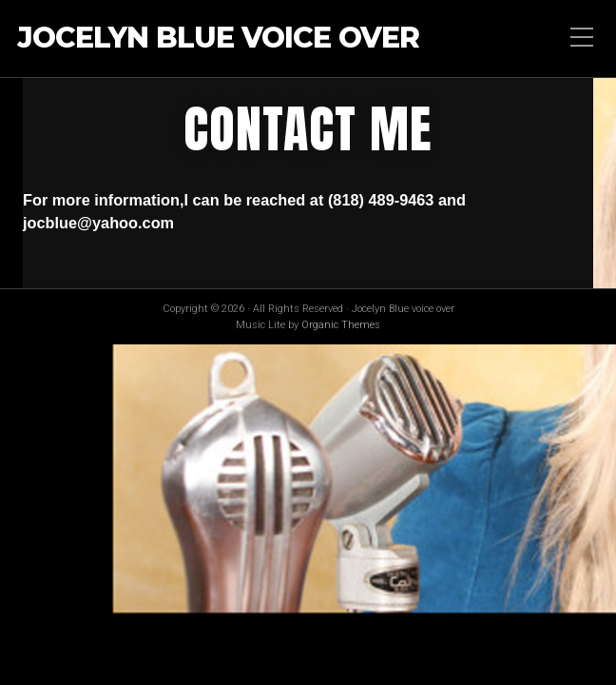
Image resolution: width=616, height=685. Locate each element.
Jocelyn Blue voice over (218, 39)
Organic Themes (341, 325)
